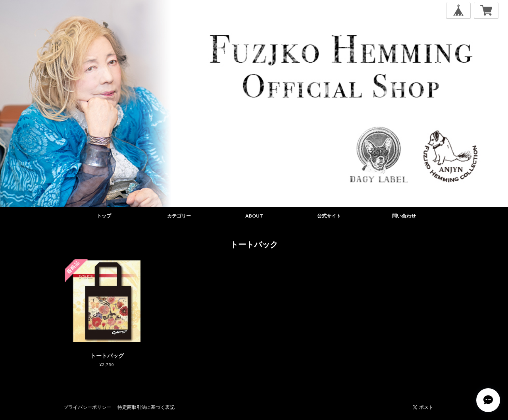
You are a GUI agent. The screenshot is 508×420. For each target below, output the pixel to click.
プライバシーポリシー (87, 407)
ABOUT (254, 216)
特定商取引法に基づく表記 (146, 407)
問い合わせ (404, 216)
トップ (104, 216)
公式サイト (329, 216)
